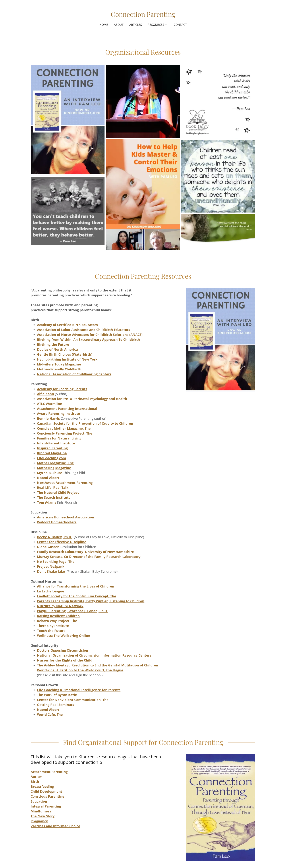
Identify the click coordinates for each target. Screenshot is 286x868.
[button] (158, 25)
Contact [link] (180, 25)
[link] (143, 16)
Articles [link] (136, 25)
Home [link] (104, 25)
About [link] (119, 25)
